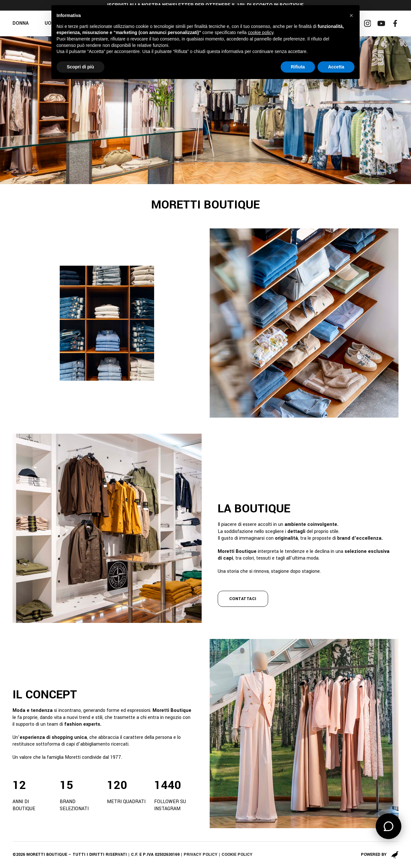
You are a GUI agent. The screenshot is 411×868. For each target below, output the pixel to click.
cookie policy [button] (261, 32)
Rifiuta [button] (298, 67)
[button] (351, 15)
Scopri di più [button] (80, 67)
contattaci (243, 599)
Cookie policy (237, 855)
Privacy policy (201, 855)
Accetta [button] (336, 67)
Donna (21, 23)
